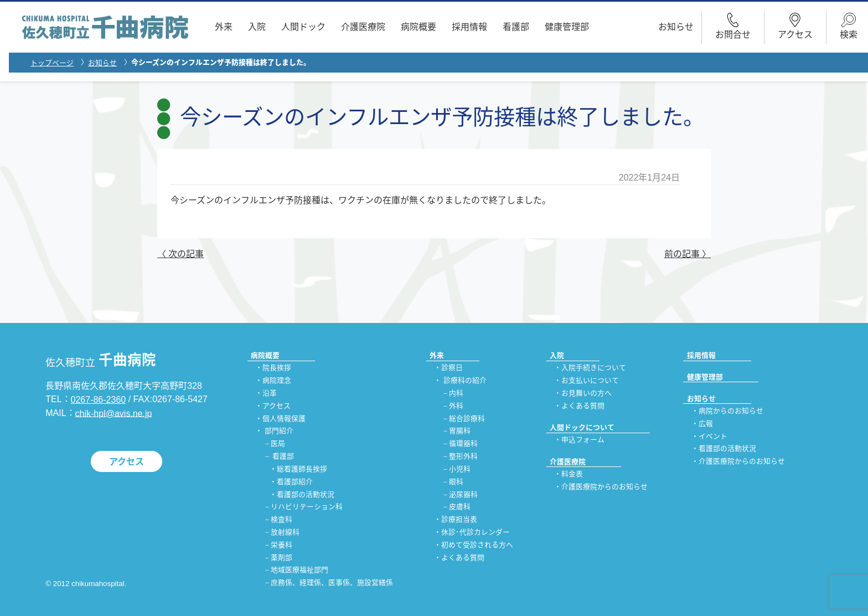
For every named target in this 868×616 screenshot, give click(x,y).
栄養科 (281, 545)
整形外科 (463, 456)
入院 (257, 27)
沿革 (270, 393)
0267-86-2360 (99, 400)
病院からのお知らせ (731, 411)
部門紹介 (279, 431)
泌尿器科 (463, 494)
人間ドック (303, 27)
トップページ (52, 63)
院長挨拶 (277, 368)
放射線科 (285, 532)
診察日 (452, 368)
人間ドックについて (582, 427)
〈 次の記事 (180, 254)
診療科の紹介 (465, 381)
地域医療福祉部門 (299, 570)
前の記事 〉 (688, 254)
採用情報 (469, 27)
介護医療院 (363, 27)
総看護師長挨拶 (302, 469)
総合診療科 (467, 419)
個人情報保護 (284, 419)
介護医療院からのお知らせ (604, 487)
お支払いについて (590, 381)
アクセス (126, 461)
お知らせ (676, 27)
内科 (456, 393)
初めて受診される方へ (477, 545)
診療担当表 (459, 520)
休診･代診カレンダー (476, 532)
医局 (278, 444)
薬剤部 (281, 558)
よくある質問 (463, 558)
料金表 (572, 474)
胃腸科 (460, 431)
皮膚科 (460, 507)
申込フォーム (583, 440)
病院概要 (418, 27)
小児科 (460, 469)
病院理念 (277, 381)
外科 (456, 406)
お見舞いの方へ (587, 393)
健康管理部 (567, 27)
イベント (713, 436)
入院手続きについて (594, 368)
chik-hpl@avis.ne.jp (114, 413)
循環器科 (463, 444)
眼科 (456, 482)
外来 (224, 27)
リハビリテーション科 (307, 507)
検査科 (281, 520)
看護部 (516, 27)
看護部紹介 (295, 482)
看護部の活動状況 (306, 494)
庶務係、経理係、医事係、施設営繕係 (332, 583)
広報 (706, 423)
